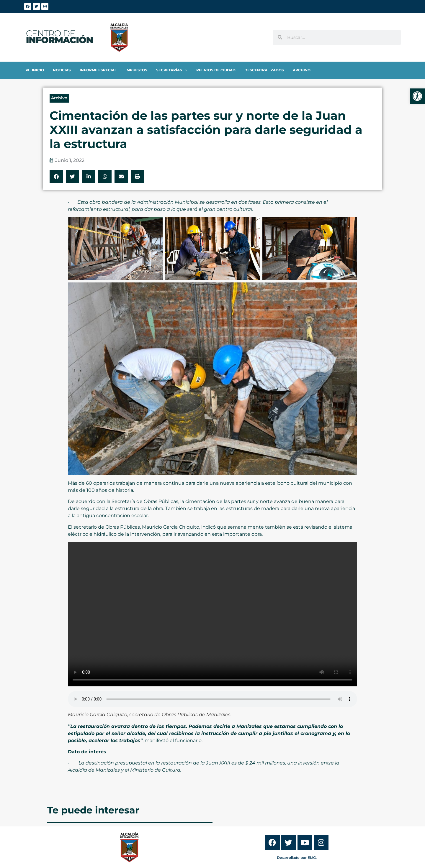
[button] (56, 176)
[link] (417, 96)
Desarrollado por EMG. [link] (297, 858)
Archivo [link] (59, 98)
